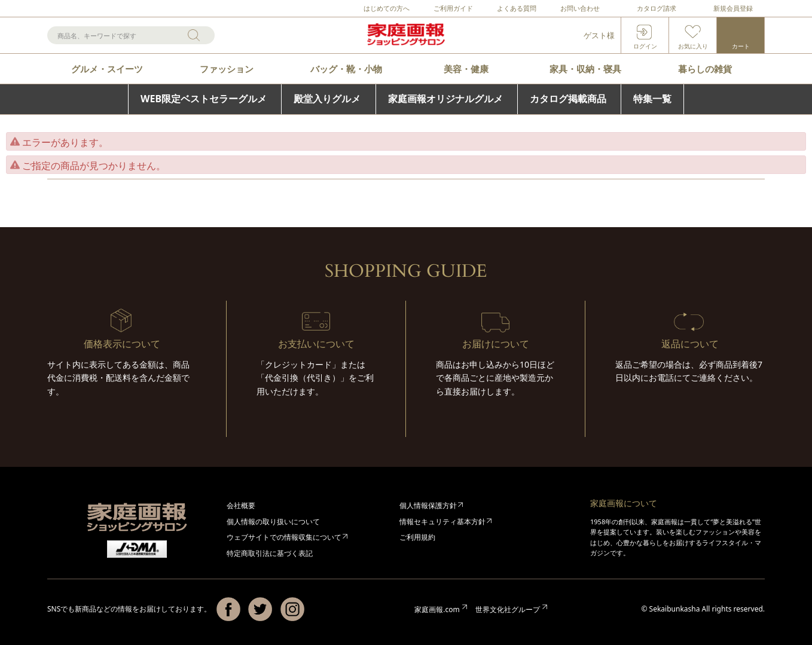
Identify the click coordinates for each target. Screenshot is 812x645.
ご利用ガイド (453, 8)
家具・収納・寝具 (585, 69)
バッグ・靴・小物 (346, 69)
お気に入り (693, 46)
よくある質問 (517, 8)
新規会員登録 (733, 8)
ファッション (227, 69)
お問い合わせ (580, 8)
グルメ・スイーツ (107, 69)
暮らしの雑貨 (705, 69)
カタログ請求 (657, 8)
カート (741, 46)
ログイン (645, 46)
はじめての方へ (387, 8)
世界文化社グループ (508, 609)
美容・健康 (466, 69)
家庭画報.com (437, 609)
